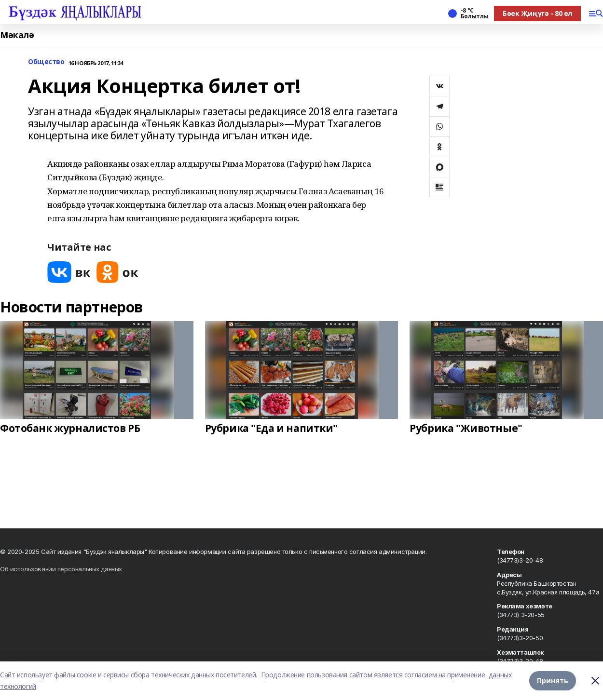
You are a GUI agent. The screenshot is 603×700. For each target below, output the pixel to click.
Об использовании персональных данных (61, 569)
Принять (553, 680)
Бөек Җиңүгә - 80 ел (537, 13)
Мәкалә (17, 35)
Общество (46, 62)
